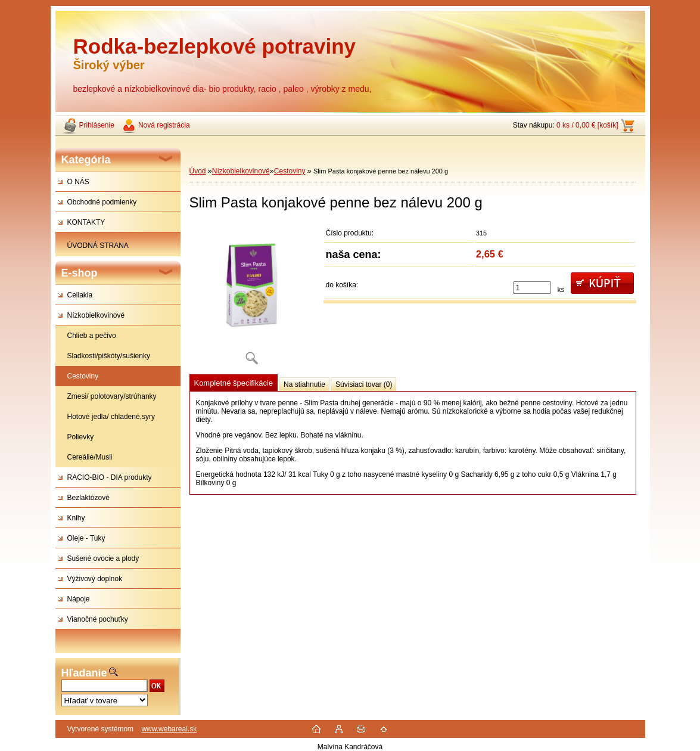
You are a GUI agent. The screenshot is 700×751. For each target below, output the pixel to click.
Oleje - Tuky (86, 538)
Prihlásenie (97, 125)
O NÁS (78, 182)
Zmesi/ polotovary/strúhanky (112, 396)
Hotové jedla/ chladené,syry (111, 417)
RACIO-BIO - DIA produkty (110, 477)
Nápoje (79, 599)
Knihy (76, 518)
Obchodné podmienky (102, 202)
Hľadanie (84, 673)
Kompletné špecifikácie (234, 383)
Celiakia (80, 295)
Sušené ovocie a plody (103, 558)
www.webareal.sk (169, 729)
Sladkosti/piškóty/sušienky (109, 356)
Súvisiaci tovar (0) (364, 384)
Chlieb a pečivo (92, 336)
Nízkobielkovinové (96, 315)
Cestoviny (83, 376)
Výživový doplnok (95, 579)
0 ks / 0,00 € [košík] (587, 125)
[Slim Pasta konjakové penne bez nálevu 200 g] (252, 298)
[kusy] (532, 288)
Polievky (81, 437)
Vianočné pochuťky (98, 619)
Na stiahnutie (304, 384)
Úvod (198, 171)
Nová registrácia (164, 125)
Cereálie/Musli (90, 457)
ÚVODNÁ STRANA (98, 246)
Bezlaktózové (88, 498)
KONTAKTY (86, 222)
